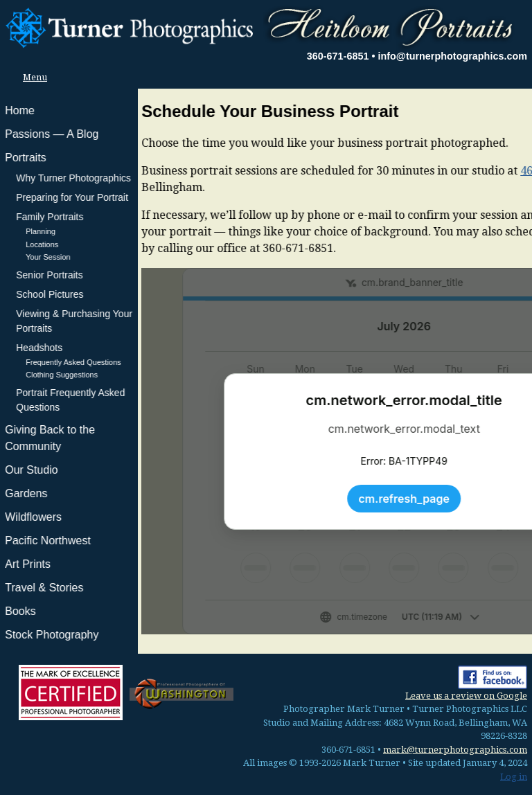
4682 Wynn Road (427, 171)
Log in (514, 777)
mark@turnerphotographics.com (455, 750)
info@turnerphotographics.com (452, 56)
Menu (31, 77)
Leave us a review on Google (466, 696)
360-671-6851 (338, 56)
